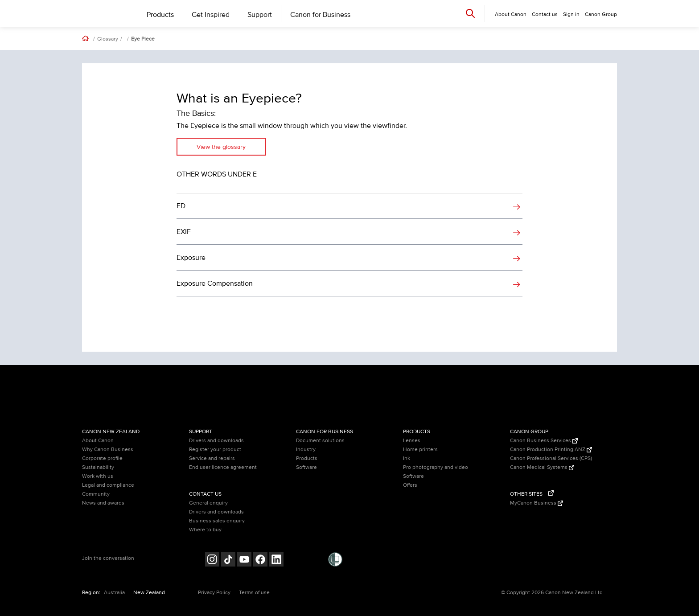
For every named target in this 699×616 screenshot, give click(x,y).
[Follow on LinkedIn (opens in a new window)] (276, 561)
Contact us (545, 14)
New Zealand (149, 593)
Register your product (215, 450)
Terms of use (254, 593)
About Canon (98, 441)
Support (260, 15)
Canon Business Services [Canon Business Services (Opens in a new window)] (544, 441)
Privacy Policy (214, 593)
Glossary (108, 39)
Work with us (98, 476)
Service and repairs (212, 458)
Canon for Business (320, 15)
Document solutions (320, 441)
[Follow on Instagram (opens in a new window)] (212, 561)
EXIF (184, 232)
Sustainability (98, 467)
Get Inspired (211, 15)
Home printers (420, 450)
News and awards (103, 503)
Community (96, 494)
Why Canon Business (108, 450)
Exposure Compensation (215, 283)
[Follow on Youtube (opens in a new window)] (244, 561)
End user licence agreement (223, 467)
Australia (114, 593)
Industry (306, 450)
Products (160, 15)
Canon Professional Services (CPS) (551, 458)
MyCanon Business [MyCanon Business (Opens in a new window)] (537, 503)
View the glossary (221, 147)
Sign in (571, 14)
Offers (410, 485)
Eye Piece (143, 39)
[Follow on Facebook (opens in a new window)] (260, 561)
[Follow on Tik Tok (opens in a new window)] (228, 561)
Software (306, 467)
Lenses (412, 441)
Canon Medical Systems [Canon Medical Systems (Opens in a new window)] (542, 467)
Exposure (191, 258)
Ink (407, 458)
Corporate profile (102, 458)
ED (181, 206)
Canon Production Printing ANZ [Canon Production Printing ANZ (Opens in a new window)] (551, 450)
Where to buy (205, 530)
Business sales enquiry (217, 521)
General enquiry (208, 503)
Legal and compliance (108, 485)
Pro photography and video (436, 467)
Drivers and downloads (216, 441)
